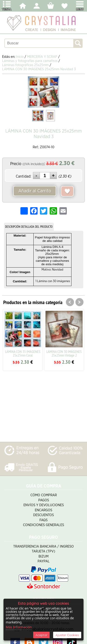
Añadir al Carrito (35, 191)
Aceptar (41, 635)
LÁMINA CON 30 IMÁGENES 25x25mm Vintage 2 (64, 353)
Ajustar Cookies (67, 635)
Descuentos (43, 515)
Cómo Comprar (44, 495)
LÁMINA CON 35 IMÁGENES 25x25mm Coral (23, 353)
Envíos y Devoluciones (44, 505)
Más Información (19, 627)
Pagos (44, 500)
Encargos (43, 510)
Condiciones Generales (43, 525)
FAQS (43, 520)
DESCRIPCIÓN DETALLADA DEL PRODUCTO (29, 227)
